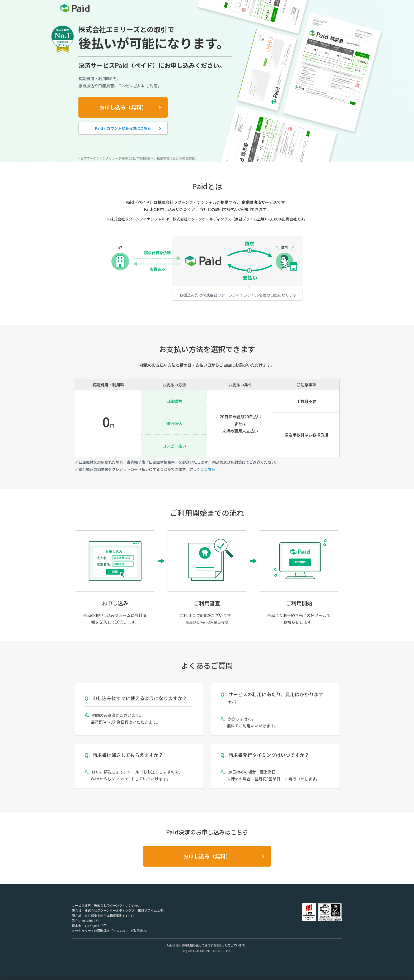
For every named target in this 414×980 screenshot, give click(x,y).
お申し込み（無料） (123, 107)
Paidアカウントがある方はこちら (123, 128)
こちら (210, 469)
